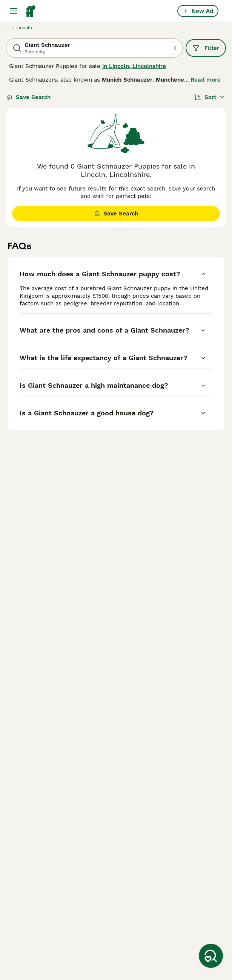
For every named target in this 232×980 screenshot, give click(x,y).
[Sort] (210, 97)
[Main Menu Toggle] (14, 11)
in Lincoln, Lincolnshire (134, 66)
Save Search (29, 97)
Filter (206, 48)
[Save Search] (211, 956)
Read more (206, 80)
